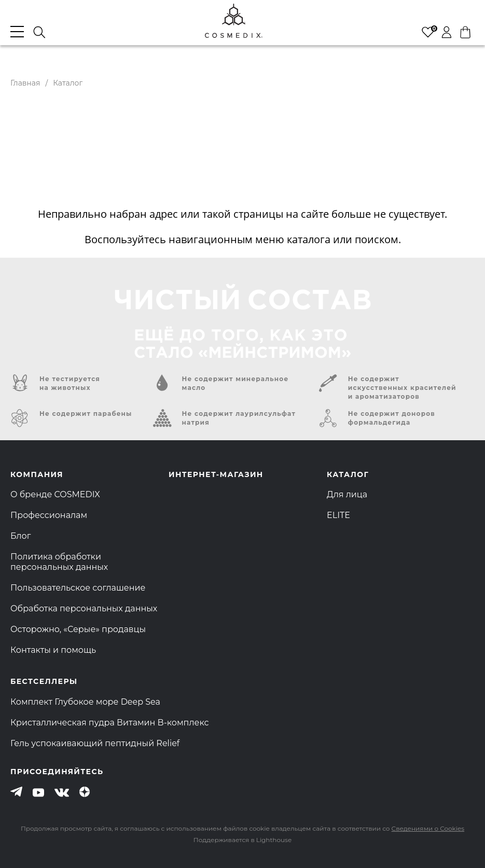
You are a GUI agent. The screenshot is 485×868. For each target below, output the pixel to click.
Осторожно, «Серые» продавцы (78, 629)
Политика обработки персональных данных (59, 562)
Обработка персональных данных (84, 608)
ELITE (338, 515)
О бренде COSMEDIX (55, 494)
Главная (25, 83)
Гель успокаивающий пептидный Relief (95, 743)
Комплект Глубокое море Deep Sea (85, 702)
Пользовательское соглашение (78, 588)
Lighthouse (274, 840)
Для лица (347, 494)
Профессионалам (49, 515)
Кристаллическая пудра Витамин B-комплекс (109, 723)
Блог (20, 536)
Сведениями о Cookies (428, 828)
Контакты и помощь (53, 650)
